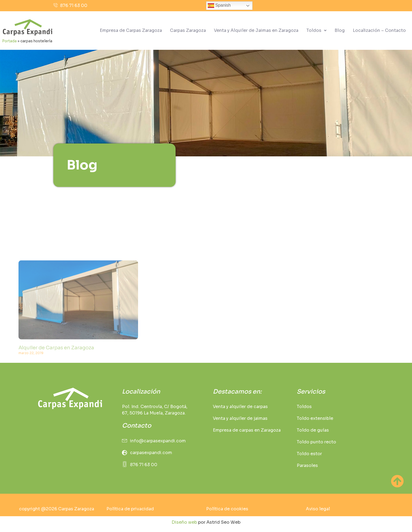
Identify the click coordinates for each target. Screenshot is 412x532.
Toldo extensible (315, 418)
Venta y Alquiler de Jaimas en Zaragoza (256, 30)
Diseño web (184, 522)
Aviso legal (318, 509)
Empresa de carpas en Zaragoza (247, 430)
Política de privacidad (130, 509)
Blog (340, 30)
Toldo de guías (313, 430)
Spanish (219, 6)
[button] (316, 31)
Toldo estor (309, 454)
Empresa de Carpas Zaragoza (131, 30)
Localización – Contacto (379, 30)
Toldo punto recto (316, 442)
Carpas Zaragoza (188, 30)
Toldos (316, 30)
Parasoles (307, 465)
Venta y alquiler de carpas (240, 407)
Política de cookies (227, 509)
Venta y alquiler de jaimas (240, 418)
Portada (9, 41)
